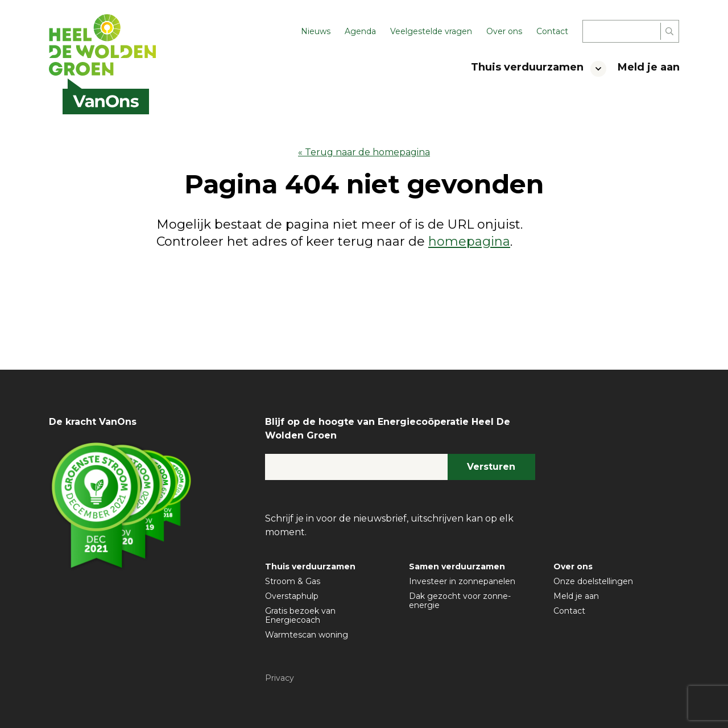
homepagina (469, 241)
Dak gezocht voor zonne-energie (460, 601)
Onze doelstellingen (593, 581)
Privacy (280, 678)
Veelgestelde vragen (431, 31)
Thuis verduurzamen (527, 67)
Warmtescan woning (307, 635)
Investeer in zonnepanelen (462, 581)
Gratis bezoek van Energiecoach (300, 615)
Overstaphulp (292, 596)
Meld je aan (649, 67)
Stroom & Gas (293, 581)
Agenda (360, 31)
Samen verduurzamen (457, 566)
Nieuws (316, 31)
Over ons (504, 31)
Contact (552, 31)
